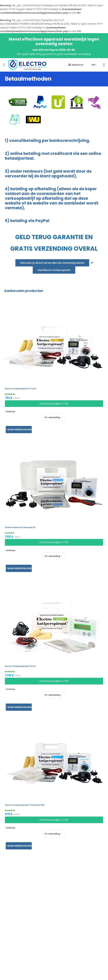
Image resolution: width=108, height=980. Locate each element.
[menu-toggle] (4, 65)
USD (93, 65)
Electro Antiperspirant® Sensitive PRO (25, 805)
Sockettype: (11, 412)
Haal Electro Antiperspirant (54, 270)
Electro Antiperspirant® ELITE (20, 666)
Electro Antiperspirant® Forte (21, 389)
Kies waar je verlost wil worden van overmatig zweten (52, 263)
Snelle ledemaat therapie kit (20, 527)
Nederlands (76, 65)
